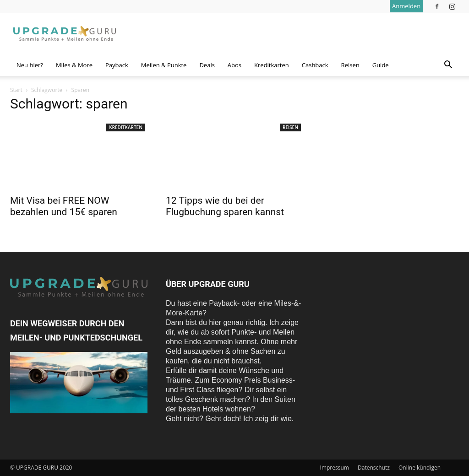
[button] (448, 65)
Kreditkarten (272, 65)
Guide (381, 65)
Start (16, 90)
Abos (234, 65)
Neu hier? (30, 65)
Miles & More (74, 65)
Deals (207, 65)
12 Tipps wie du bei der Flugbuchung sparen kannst (225, 206)
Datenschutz (374, 468)
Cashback (315, 65)
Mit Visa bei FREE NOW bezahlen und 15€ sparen (64, 206)
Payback (117, 65)
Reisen (350, 65)
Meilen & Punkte (164, 65)
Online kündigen (420, 468)
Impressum (335, 468)
